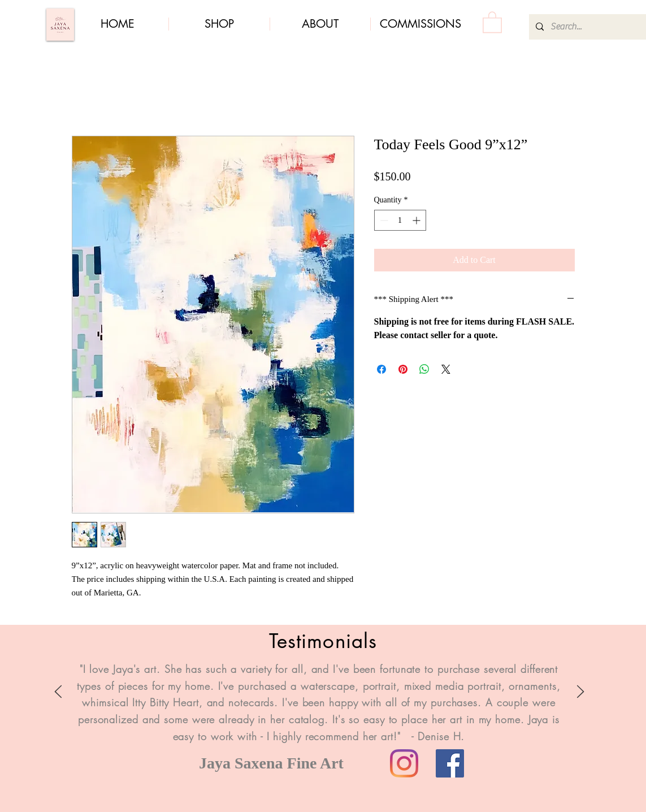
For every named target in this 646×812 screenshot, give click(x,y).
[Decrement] (383, 220)
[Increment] (417, 220)
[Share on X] (446, 369)
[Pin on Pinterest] (403, 369)
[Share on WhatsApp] (424, 369)
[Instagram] (404, 763)
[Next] (580, 692)
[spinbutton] (400, 220)
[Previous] (58, 692)
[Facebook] (450, 763)
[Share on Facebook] (381, 369)
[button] (492, 21)
